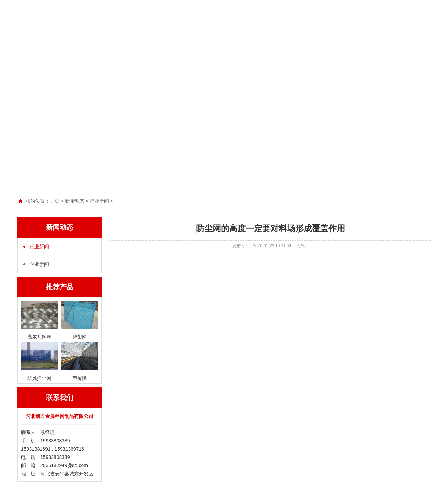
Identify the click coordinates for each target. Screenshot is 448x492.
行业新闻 (39, 247)
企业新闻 (39, 264)
